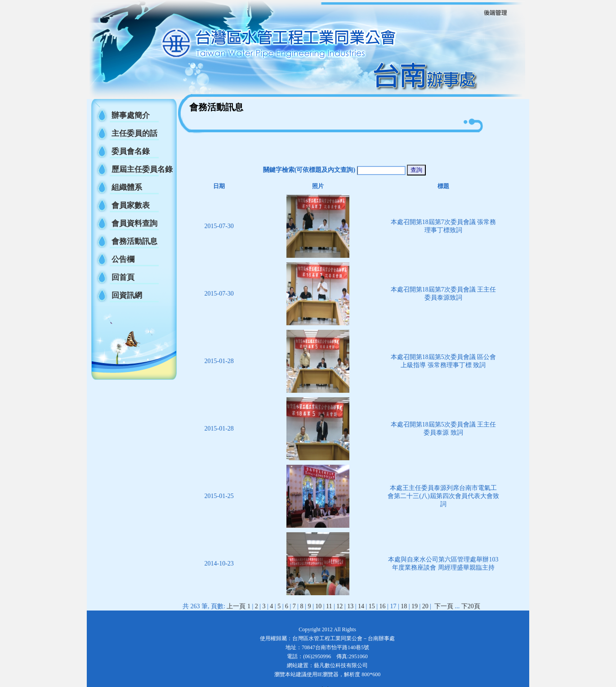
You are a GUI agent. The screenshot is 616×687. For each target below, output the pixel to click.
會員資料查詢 (134, 223)
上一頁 (236, 606)
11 (329, 606)
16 (383, 606)
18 (404, 606)
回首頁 (123, 277)
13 (350, 606)
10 (318, 606)
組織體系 (127, 187)
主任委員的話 (134, 133)
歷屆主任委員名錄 (142, 169)
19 (415, 606)
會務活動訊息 (134, 241)
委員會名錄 (131, 151)
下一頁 (444, 606)
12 (339, 606)
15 (372, 606)
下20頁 (471, 606)
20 (425, 606)
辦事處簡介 (131, 115)
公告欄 (123, 259)
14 (361, 606)
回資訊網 (127, 295)
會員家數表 (131, 205)
